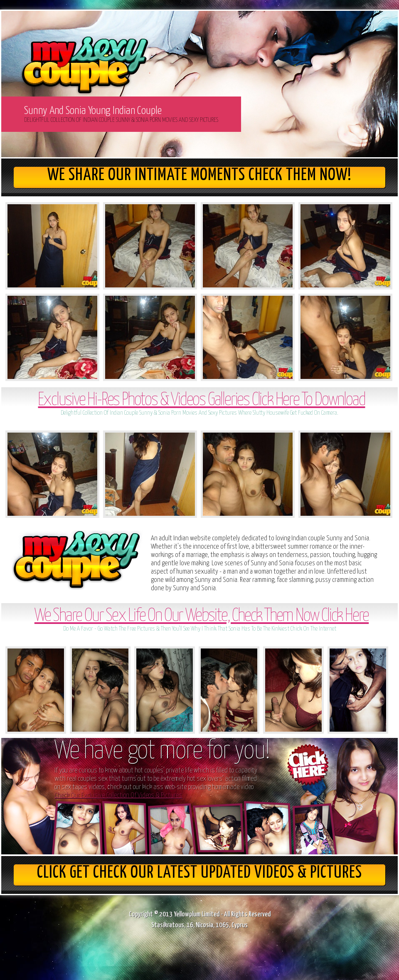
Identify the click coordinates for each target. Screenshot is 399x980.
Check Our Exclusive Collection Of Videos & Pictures (118, 796)
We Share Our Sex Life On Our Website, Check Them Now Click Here (202, 616)
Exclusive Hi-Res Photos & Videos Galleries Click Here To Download (201, 400)
